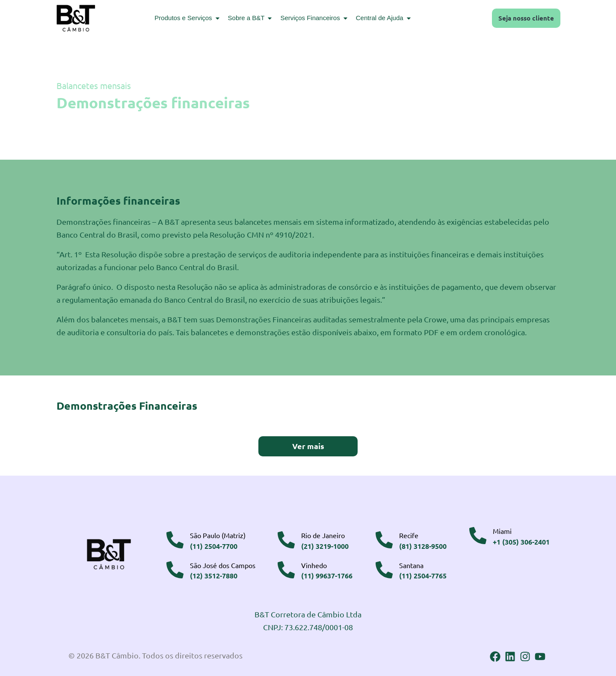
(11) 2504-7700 (214, 545)
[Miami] (478, 535)
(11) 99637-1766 (327, 574)
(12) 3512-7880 (214, 574)
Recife (409, 534)
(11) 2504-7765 (423, 574)
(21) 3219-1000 (325, 545)
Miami (502, 530)
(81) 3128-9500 (423, 545)
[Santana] (384, 569)
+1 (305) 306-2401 (521, 541)
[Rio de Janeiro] (286, 539)
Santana (411, 564)
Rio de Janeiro (323, 534)
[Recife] (384, 539)
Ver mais (308, 445)
